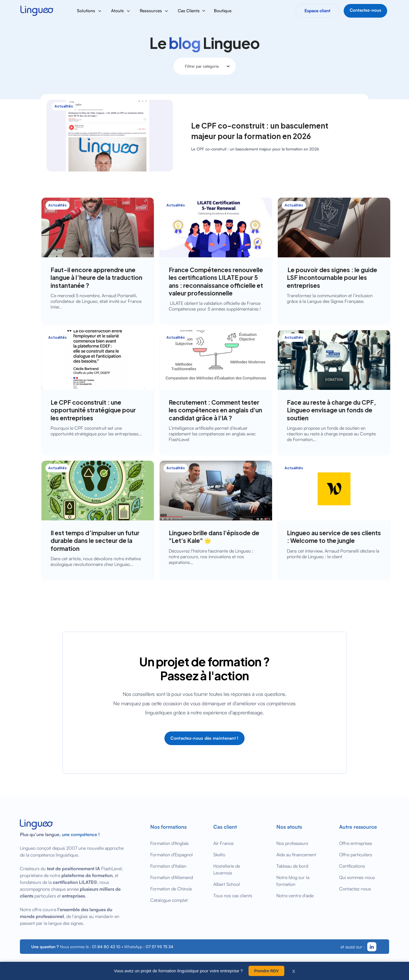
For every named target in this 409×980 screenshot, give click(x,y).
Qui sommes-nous (357, 877)
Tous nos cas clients (233, 896)
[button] (89, 11)
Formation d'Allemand (172, 877)
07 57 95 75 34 (159, 947)
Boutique (223, 11)
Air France (223, 843)
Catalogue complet (169, 900)
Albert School (227, 884)
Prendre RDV (266, 971)
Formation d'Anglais (169, 843)
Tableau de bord (292, 866)
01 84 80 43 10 (106, 947)
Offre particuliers (356, 855)
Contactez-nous (355, 889)
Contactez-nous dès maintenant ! (204, 738)
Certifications (352, 866)
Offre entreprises (356, 843)
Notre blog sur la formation (293, 881)
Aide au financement (296, 855)
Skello (219, 855)
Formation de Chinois (171, 889)
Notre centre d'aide (295, 896)
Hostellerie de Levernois (227, 869)
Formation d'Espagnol (172, 855)
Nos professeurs (292, 843)
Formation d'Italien (168, 866)
